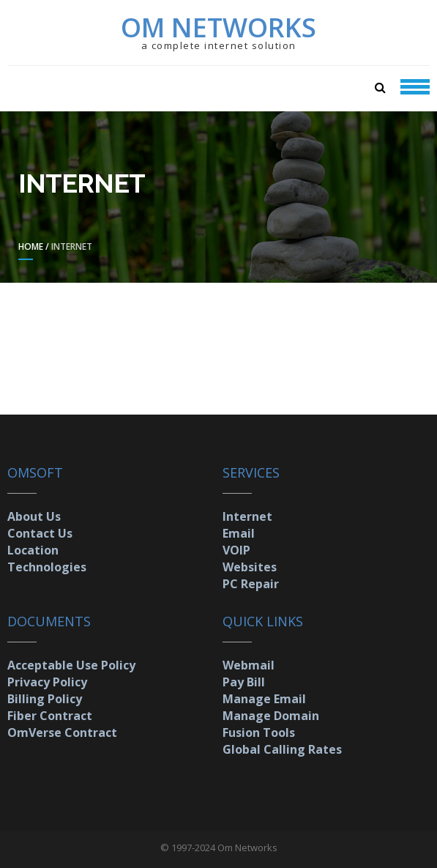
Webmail (249, 665)
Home (31, 246)
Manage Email (264, 699)
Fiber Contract (50, 716)
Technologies (47, 567)
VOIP (236, 550)
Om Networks (218, 27)
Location (33, 550)
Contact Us (40, 533)
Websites (250, 567)
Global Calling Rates (282, 749)
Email (239, 533)
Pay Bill (244, 682)
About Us (34, 516)
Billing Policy (45, 699)
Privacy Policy (47, 682)
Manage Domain (271, 716)
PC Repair (251, 584)
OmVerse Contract (62, 732)
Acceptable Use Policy (71, 665)
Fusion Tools (259, 732)
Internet (247, 516)
